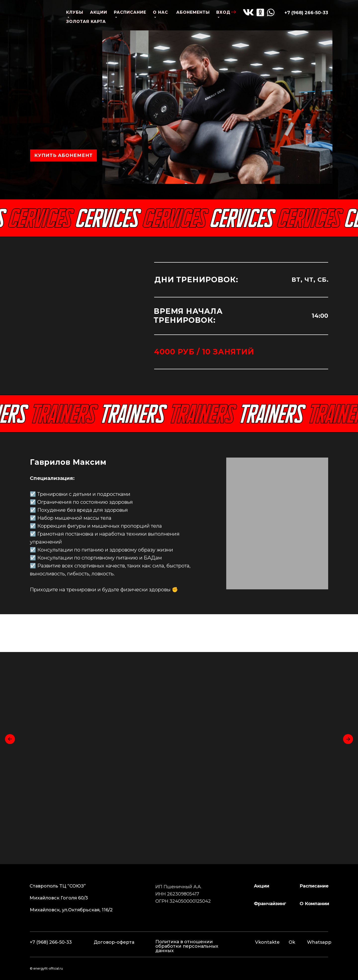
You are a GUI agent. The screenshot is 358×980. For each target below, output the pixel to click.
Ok (292, 942)
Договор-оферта (114, 942)
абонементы (193, 12)
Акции (262, 886)
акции (99, 12)
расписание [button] (314, 886)
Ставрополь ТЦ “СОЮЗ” (58, 886)
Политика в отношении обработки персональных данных (187, 946)
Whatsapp (319, 942)
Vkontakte (267, 942)
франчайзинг (270, 904)
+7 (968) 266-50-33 (306, 13)
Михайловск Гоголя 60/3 (59, 898)
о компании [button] (314, 904)
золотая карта (86, 22)
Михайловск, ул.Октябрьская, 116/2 (71, 910)
